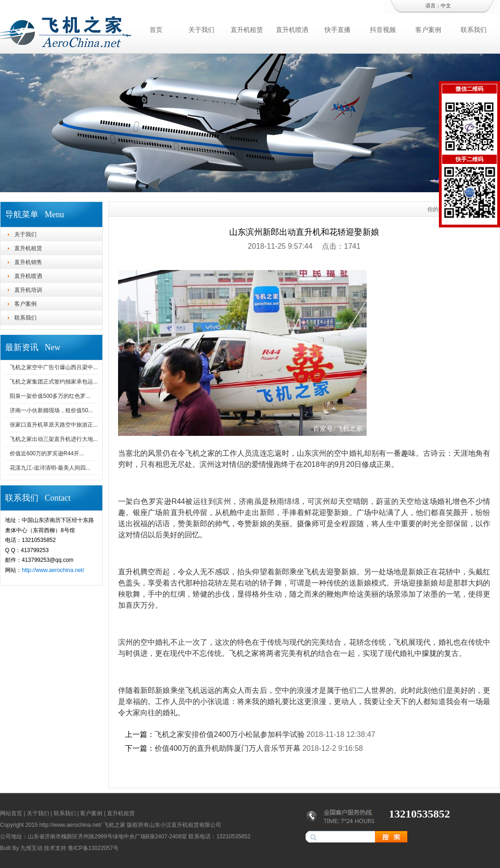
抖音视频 (383, 30)
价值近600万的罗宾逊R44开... (47, 453)
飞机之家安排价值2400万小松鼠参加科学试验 (230, 734)
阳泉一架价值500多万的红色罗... (50, 396)
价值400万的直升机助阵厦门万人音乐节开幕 (228, 748)
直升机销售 (28, 262)
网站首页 (11, 813)
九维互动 (31, 848)
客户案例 (428, 30)
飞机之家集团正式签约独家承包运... (54, 382)
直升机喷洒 (292, 30)
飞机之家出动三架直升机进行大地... (54, 439)
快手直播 (337, 30)
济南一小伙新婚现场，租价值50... (51, 410)
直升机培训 (28, 290)
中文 (446, 6)
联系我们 (474, 30)
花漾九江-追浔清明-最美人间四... (50, 468)
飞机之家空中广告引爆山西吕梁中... (54, 367)
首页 (156, 30)
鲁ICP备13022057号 (93, 848)
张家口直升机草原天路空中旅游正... (54, 425)
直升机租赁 (247, 30)
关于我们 (201, 30)
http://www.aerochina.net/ (53, 570)
